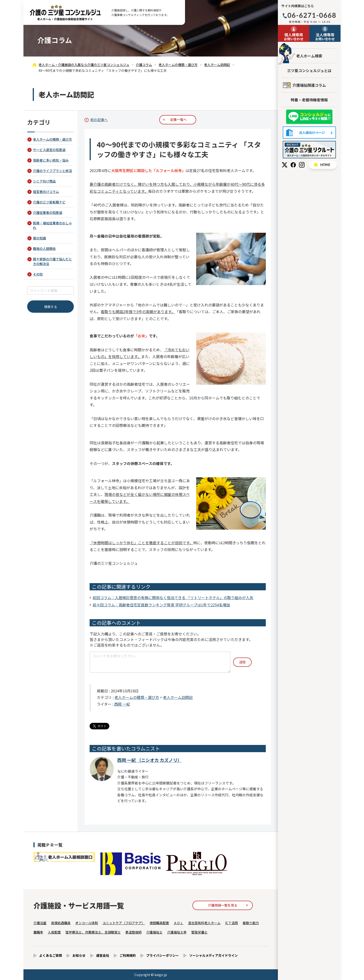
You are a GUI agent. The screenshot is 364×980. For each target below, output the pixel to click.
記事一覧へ (179, 120)
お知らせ (79, 955)
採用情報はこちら (309, 150)
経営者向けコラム (46, 192)
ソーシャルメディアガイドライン (213, 955)
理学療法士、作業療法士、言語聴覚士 (93, 932)
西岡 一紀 (122, 704)
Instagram (302, 165)
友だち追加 (309, 117)
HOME (323, 165)
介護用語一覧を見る (223, 905)
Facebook (293, 165)
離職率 (38, 932)
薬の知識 (39, 238)
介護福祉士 (154, 932)
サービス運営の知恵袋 (49, 150)
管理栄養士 (199, 932)
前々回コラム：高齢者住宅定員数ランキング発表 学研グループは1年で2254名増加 (161, 605)
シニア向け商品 (44, 181)
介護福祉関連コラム (309, 85)
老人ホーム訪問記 (178, 697)
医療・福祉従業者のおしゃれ (52, 225)
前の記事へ (99, 120)
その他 (38, 274)
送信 (242, 662)
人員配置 (54, 932)
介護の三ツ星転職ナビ (49, 202)
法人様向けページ (309, 133)
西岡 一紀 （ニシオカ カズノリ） (149, 760)
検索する (51, 307)
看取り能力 (251, 923)
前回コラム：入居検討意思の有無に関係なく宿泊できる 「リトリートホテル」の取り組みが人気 (173, 598)
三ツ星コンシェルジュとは (309, 70)
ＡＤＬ (179, 923)
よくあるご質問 (51, 955)
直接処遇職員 (61, 923)
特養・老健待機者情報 (309, 100)
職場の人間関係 (44, 249)
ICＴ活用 (232, 923)
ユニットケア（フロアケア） (124, 923)
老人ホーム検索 (309, 56)
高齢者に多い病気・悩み (51, 160)
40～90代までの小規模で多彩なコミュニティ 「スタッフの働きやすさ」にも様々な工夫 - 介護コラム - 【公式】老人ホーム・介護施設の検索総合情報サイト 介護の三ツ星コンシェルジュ (65, 13)
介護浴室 (40, 923)
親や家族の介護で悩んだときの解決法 (52, 261)
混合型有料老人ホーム (204, 923)
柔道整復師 (133, 932)
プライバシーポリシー (162, 955)
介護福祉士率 (177, 932)
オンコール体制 (87, 923)
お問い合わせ (294, 37)
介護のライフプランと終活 (52, 171)
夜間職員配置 (159, 923)
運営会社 (103, 955)
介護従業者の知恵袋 (48, 213)
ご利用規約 (128, 955)
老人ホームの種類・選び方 (137, 697)
